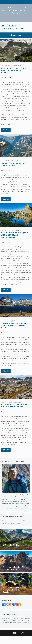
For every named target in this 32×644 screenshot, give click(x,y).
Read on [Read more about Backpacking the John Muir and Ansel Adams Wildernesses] (6, 290)
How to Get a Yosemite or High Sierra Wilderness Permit (14, 70)
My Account (16, 2)
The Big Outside (16, 8)
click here (27, 506)
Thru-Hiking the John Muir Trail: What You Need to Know (15, 326)
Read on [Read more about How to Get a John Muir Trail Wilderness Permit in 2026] (6, 450)
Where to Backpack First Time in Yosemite (14, 164)
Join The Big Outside (17, 504)
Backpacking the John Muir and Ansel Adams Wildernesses (15, 235)
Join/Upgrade (6, 2)
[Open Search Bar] (30, 19)
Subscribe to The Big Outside (10, 618)
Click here (12, 501)
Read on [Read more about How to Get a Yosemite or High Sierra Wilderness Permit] (6, 130)
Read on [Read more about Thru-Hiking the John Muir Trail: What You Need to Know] (6, 371)
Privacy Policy (22, 633)
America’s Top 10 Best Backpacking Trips (17, 431)
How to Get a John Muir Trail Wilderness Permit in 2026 (16, 406)
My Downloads (26, 2)
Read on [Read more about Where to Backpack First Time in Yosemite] (6, 199)
